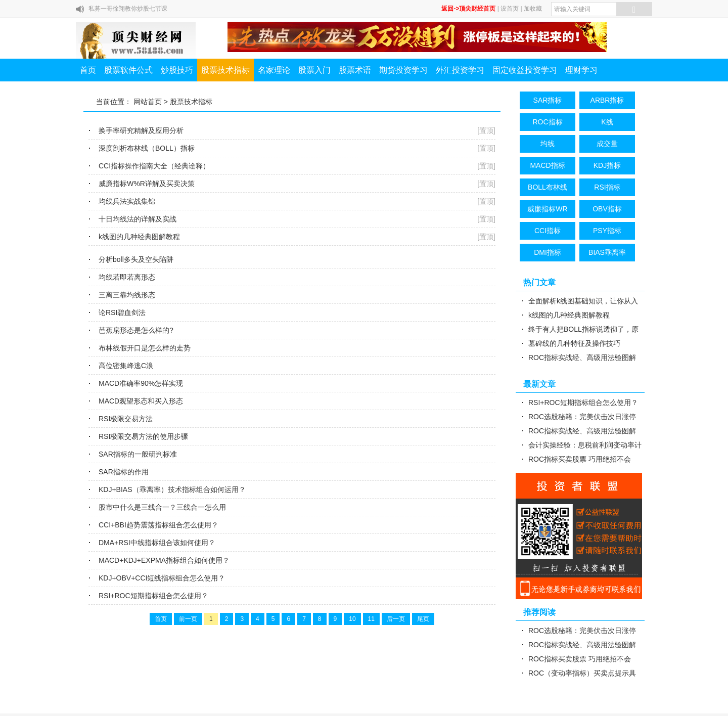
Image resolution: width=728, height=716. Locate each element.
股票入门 (314, 70)
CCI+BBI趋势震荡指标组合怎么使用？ (158, 525)
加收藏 (533, 9)
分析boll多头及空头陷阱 (136, 259)
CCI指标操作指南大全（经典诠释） (154, 166)
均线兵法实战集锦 (127, 201)
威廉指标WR (547, 209)
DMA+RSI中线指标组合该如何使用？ (157, 543)
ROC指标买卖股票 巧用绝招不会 (580, 459)
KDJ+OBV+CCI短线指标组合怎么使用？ (162, 578)
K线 (607, 122)
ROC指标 (547, 122)
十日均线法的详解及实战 (138, 219)
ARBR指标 (607, 100)
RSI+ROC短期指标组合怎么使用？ (153, 596)
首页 (88, 70)
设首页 (510, 9)
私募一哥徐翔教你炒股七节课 (128, 9)
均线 (548, 144)
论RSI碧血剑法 (122, 312)
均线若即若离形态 (127, 277)
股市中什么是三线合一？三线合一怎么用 (162, 507)
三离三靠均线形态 (127, 295)
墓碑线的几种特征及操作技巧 (574, 343)
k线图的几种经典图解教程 (139, 237)
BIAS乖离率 (607, 252)
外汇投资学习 (460, 70)
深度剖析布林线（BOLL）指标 (147, 148)
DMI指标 (548, 252)
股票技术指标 (225, 70)
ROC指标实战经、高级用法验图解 (582, 357)
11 (371, 619)
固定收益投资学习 (525, 70)
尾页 (423, 619)
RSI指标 (607, 187)
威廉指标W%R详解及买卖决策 (147, 184)
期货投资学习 (403, 70)
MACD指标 (547, 165)
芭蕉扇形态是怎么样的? (136, 330)
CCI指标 (548, 231)
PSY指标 (607, 231)
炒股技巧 (177, 70)
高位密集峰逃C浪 (126, 366)
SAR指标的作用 (124, 472)
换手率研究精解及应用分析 (141, 130)
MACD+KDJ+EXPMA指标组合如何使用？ (164, 560)
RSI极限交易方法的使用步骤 (143, 436)
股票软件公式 (128, 70)
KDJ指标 (607, 165)
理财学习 (581, 70)
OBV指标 (607, 209)
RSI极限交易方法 (126, 419)
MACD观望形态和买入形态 (141, 401)
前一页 (188, 619)
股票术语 (355, 70)
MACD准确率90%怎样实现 (141, 383)
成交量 (607, 144)
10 (352, 619)
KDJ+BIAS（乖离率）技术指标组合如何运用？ (172, 489)
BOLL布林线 (548, 187)
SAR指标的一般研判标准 (138, 454)
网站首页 (148, 102)
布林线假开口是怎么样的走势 (145, 348)
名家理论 (274, 70)
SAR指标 (548, 100)
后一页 (396, 619)
